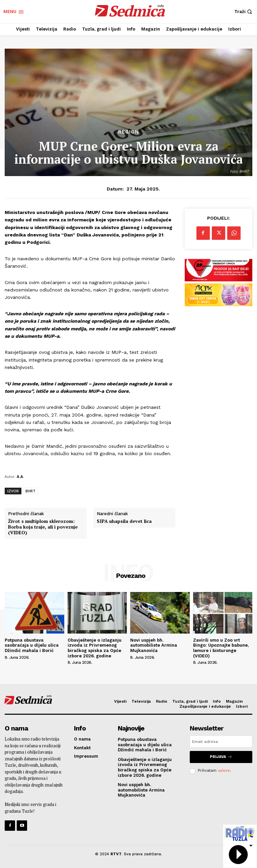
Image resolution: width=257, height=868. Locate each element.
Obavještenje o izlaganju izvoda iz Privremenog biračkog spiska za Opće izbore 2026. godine (95, 648)
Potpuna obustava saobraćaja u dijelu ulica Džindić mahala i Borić (32, 645)
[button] (244, 12)
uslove (224, 771)
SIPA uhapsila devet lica (124, 521)
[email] (221, 742)
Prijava (221, 757)
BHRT (30, 491)
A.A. (20, 476)
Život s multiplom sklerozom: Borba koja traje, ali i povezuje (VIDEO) (43, 527)
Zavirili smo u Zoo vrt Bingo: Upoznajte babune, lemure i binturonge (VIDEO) (221, 648)
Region (128, 132)
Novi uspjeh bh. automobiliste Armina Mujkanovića (154, 645)
